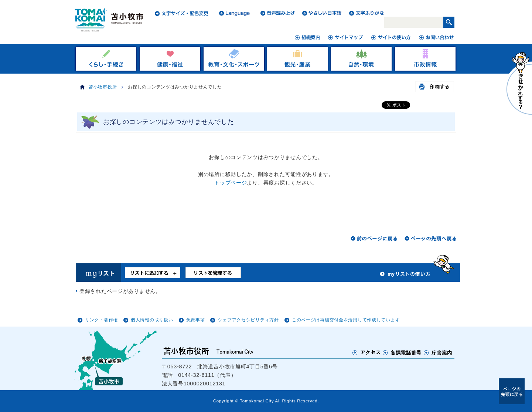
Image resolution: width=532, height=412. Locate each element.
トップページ (231, 183)
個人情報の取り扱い (152, 320)
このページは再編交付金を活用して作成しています (346, 320)
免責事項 (196, 320)
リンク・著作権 (101, 320)
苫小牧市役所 (103, 87)
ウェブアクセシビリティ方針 (248, 320)
